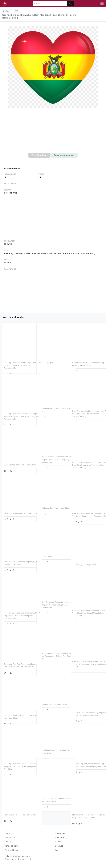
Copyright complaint (64, 155)
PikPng (6, 11)
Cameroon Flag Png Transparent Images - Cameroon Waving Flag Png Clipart (17, 661)
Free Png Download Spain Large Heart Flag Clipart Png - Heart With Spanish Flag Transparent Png (87, 408)
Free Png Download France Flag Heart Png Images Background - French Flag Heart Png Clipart (17, 760)
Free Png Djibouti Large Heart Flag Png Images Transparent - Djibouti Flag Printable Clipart (52, 650)
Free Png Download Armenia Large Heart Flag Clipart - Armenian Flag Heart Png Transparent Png (87, 459)
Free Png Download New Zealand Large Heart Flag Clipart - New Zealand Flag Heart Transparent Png (19, 410)
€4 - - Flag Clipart (45, 550)
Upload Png (61, 838)
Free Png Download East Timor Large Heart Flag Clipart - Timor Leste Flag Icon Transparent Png (17, 610)
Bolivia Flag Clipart (46, 357)
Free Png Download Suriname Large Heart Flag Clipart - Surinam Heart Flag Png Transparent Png (53, 454)
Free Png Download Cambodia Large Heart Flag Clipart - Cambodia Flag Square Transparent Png (53, 599)
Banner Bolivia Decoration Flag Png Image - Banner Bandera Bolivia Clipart (87, 709)
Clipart (58, 842)
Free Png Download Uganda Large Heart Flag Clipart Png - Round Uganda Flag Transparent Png (87, 607)
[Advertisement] (53, 132)
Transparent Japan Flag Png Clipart (53, 698)
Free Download (39, 155)
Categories (60, 833)
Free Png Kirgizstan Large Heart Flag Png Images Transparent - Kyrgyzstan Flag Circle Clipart (86, 658)
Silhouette (60, 846)
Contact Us (10, 838)
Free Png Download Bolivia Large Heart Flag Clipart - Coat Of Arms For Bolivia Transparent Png (18, 359)
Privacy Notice (12, 850)
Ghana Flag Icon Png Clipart (84, 559)
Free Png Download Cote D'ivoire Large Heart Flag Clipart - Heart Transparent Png (86, 510)
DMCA (8, 842)
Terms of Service (13, 846)
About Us (9, 833)
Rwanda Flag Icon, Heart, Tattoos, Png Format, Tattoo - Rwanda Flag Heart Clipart (87, 760)
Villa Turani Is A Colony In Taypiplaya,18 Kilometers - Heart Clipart (17, 558)
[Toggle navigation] (102, 4)
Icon (57, 850)
